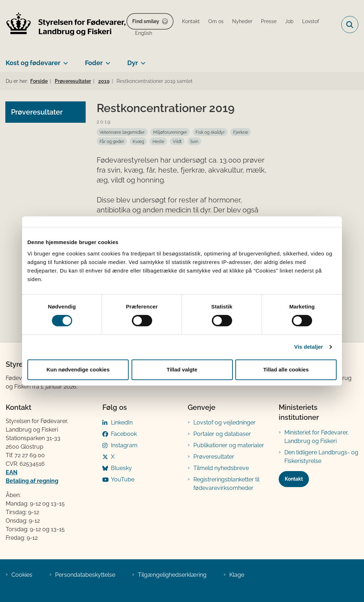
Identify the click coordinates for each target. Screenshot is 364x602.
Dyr (133, 63)
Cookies (22, 575)
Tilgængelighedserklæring (172, 575)
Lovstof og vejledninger (224, 423)
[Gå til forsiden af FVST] (63, 25)
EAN (12, 472)
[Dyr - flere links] (142, 60)
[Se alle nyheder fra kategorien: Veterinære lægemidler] (122, 132)
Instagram (124, 445)
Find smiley (146, 21)
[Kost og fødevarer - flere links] (64, 60)
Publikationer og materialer (229, 445)
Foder (94, 63)
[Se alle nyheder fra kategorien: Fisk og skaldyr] (210, 132)
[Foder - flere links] (106, 60)
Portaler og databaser (222, 434)
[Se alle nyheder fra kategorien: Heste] (158, 141)
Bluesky (121, 468)
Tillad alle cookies (286, 369)
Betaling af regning (32, 481)
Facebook (124, 434)
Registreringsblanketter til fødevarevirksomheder (226, 484)
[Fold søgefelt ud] (350, 25)
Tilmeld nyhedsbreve (221, 468)
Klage (237, 575)
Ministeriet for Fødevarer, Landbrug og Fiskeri (317, 437)
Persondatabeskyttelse (85, 575)
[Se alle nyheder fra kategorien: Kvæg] (138, 141)
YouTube (123, 479)
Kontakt (294, 479)
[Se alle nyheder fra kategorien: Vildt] (177, 141)
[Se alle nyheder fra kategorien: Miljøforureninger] (170, 132)
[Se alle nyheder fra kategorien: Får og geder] (112, 141)
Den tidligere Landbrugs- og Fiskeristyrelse (321, 457)
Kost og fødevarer (33, 63)
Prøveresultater (214, 457)
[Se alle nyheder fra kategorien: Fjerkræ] (241, 132)
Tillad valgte (182, 369)
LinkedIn (122, 423)
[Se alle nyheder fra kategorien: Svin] (194, 141)
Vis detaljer (309, 347)
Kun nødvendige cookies (78, 369)
